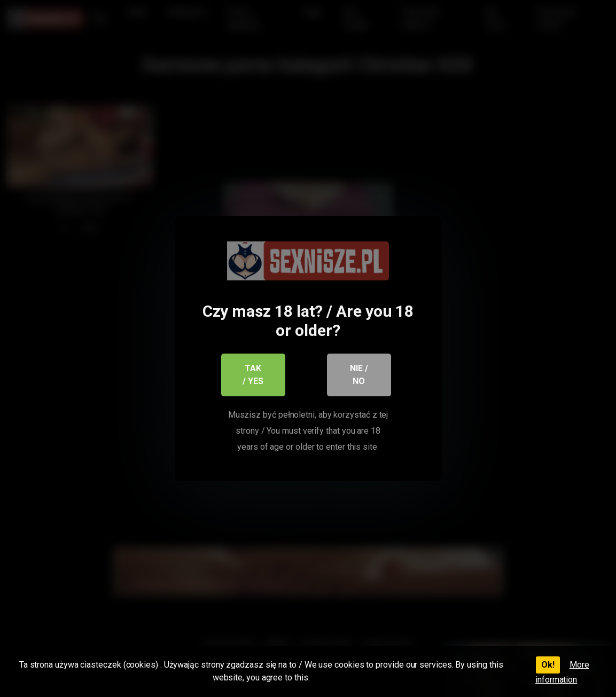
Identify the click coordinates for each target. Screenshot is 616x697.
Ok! (548, 665)
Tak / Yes (253, 375)
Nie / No (359, 375)
